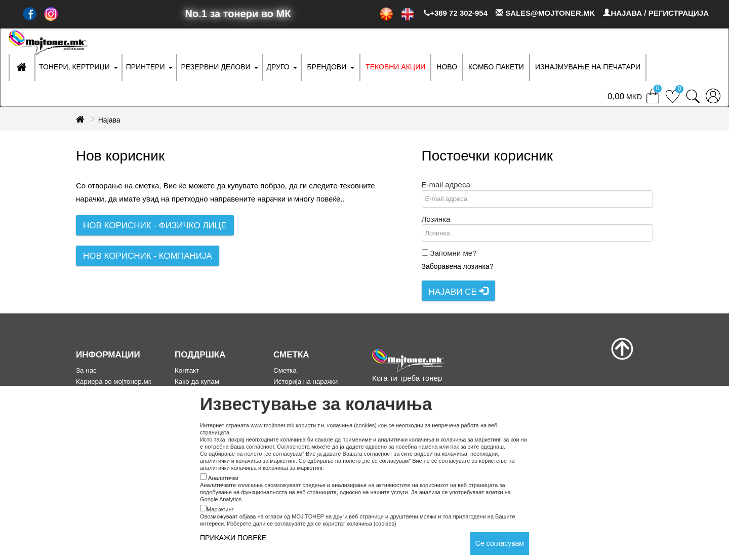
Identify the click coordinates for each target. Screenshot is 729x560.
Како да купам (197, 382)
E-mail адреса (446, 185)
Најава (109, 120)
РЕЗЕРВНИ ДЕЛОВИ (215, 67)
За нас (86, 370)
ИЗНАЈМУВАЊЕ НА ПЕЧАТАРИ (588, 67)
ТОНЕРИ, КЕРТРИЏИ (74, 67)
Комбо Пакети (496, 67)
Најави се (458, 292)
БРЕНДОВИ (327, 67)
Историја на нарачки (306, 382)
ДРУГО (278, 67)
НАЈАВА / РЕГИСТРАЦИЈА (656, 13)
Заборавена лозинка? (458, 266)
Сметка (285, 370)
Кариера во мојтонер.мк (114, 382)
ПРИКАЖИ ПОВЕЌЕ (233, 538)
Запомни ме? (453, 253)
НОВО (447, 67)
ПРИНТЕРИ (146, 67)
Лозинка (436, 219)
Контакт (187, 370)
